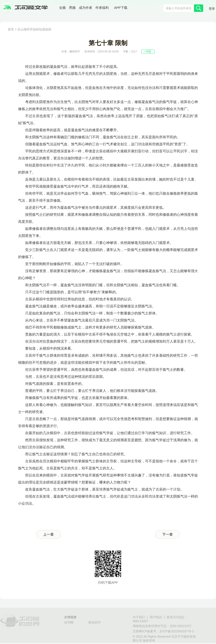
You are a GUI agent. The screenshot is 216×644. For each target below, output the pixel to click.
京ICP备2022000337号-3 (177, 631)
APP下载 (121, 8)
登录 (212, 9)
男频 (72, 8)
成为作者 (86, 8)
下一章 (168, 534)
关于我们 (139, 617)
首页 (11, 29)
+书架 (148, 52)
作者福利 (102, 8)
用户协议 (156, 617)
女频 (62, 8)
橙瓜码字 (95, 622)
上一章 (48, 534)
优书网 (69, 622)
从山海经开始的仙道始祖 (34, 29)
